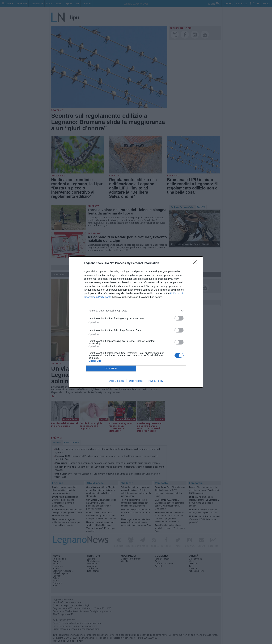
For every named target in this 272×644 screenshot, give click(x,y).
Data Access (136, 381)
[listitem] (136, 311)
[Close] (196, 263)
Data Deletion (116, 381)
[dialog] (136, 322)
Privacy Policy (156, 381)
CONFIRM (111, 369)
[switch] (179, 318)
